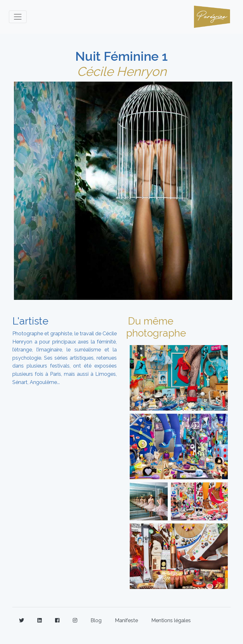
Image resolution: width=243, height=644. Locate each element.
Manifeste (126, 620)
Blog (96, 620)
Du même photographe (156, 327)
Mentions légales (171, 620)
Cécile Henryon (122, 71)
